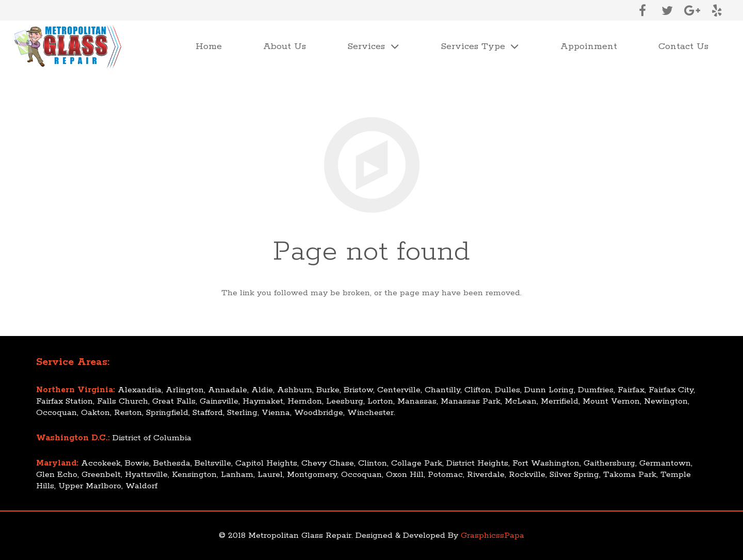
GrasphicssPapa (492, 535)
